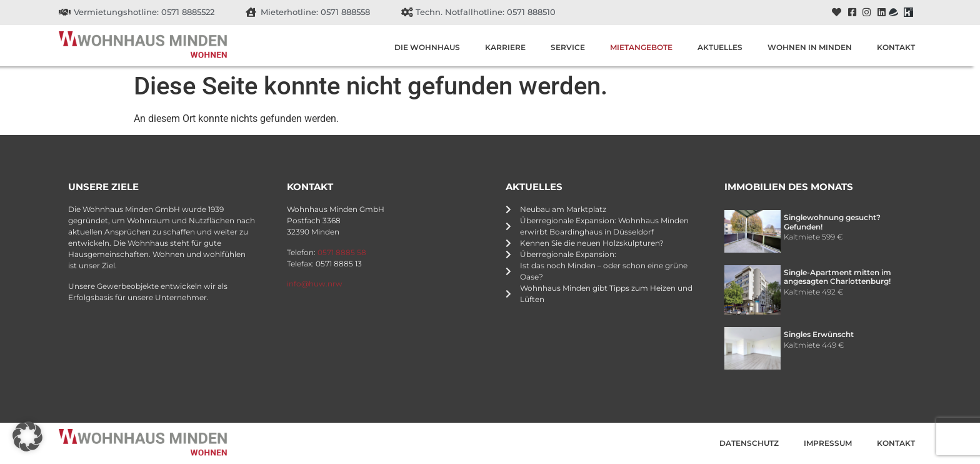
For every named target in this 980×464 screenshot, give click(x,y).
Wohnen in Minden (810, 47)
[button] (27, 436)
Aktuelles (720, 47)
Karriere (505, 47)
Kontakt (896, 47)
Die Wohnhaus (427, 47)
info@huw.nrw (315, 284)
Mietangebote (641, 47)
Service (568, 47)
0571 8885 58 (342, 252)
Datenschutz (749, 443)
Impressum (828, 443)
